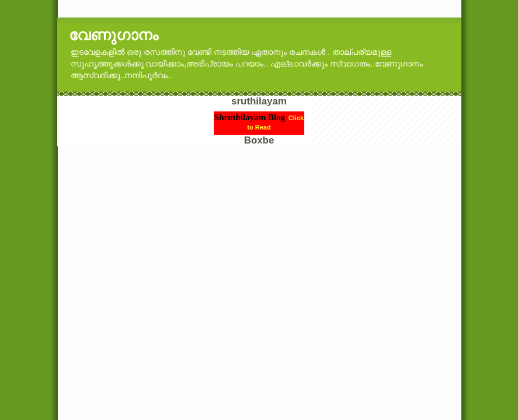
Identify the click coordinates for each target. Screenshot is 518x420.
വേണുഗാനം (114, 35)
